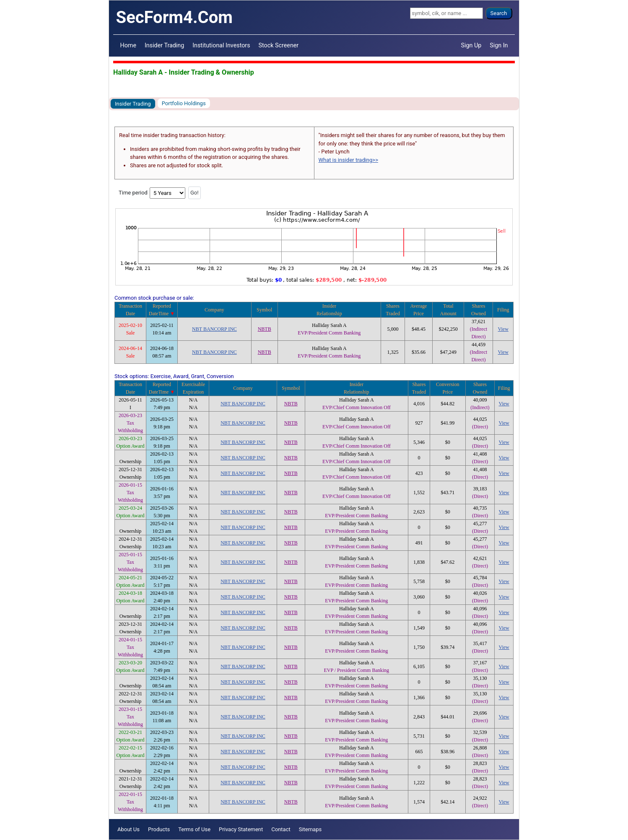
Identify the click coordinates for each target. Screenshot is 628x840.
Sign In (499, 45)
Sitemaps (310, 829)
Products (159, 829)
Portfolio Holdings (184, 103)
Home (128, 45)
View (503, 329)
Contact (281, 829)
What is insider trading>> (348, 160)
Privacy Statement (241, 829)
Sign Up (471, 45)
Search (499, 13)
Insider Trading (164, 45)
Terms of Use (194, 829)
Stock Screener (279, 45)
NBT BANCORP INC (214, 329)
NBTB (265, 329)
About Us (128, 829)
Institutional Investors (221, 45)
